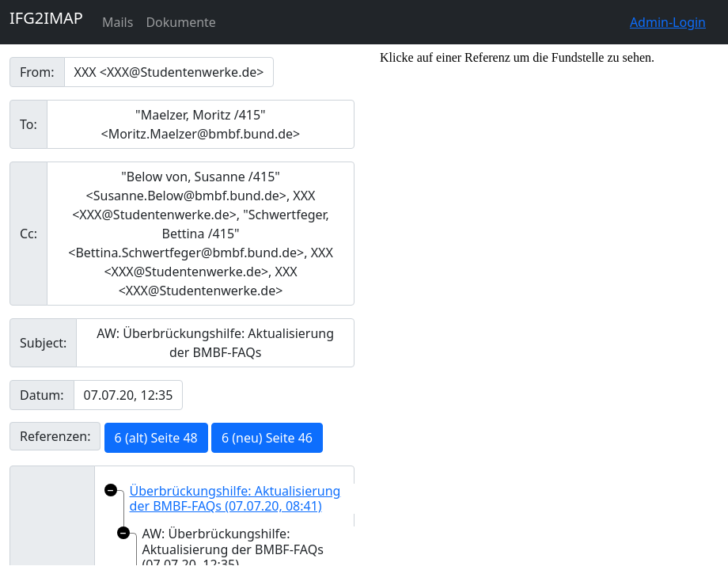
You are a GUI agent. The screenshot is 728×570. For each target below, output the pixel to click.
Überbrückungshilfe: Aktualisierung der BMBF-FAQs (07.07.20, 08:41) (235, 498)
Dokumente (180, 22)
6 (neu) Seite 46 (267, 438)
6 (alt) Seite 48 (156, 438)
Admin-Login (668, 22)
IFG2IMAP (46, 18)
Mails (118, 22)
